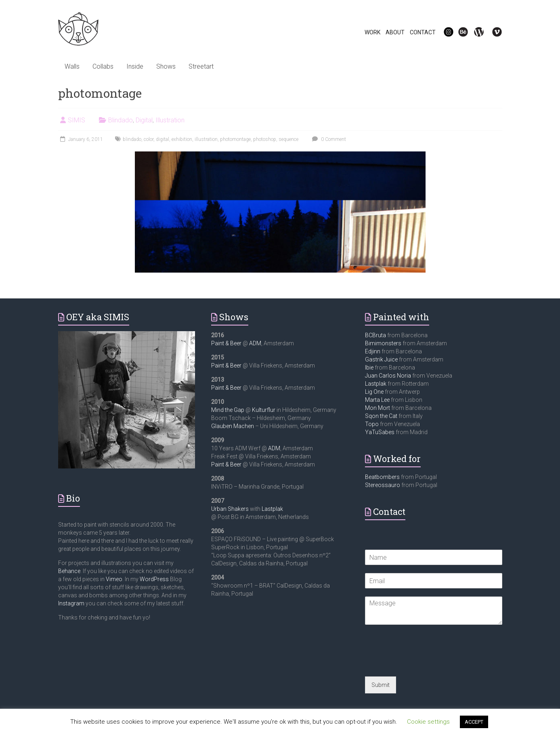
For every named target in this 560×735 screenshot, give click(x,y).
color (149, 139)
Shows (166, 66)
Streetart (201, 66)
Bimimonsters (383, 343)
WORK (372, 32)
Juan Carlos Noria (388, 376)
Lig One (374, 392)
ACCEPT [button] (474, 722)
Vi (492, 32)
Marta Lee (377, 400)
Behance (69, 571)
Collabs (103, 66)
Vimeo (114, 579)
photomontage (235, 139)
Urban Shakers (230, 509)
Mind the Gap (228, 410)
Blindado (121, 120)
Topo (372, 424)
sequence (288, 139)
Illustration (170, 120)
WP (476, 32)
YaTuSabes (380, 432)
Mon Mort (378, 408)
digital (163, 139)
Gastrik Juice (381, 359)
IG (444, 32)
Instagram (71, 603)
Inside (135, 66)
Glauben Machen (233, 426)
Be (459, 32)
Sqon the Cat (381, 416)
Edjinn (373, 351)
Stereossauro (383, 485)
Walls (72, 66)
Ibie (369, 367)
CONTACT (423, 32)
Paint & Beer (226, 343)
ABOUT (395, 32)
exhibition (182, 139)
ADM (255, 343)
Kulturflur (264, 410)
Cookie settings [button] (428, 722)
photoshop (265, 139)
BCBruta (375, 335)
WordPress (154, 579)
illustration (206, 139)
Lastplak (272, 509)
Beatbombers (382, 477)
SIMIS (77, 120)
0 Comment (328, 139)
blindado (132, 139)
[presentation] (426, 663)
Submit (381, 685)
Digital (144, 120)
